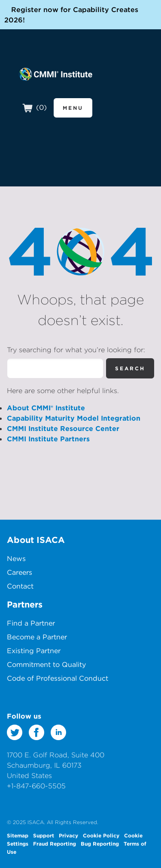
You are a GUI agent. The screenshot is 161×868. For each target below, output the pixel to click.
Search (130, 368)
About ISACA (36, 540)
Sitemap (18, 835)
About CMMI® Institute (46, 408)
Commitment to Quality (46, 664)
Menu (73, 108)
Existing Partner (34, 651)
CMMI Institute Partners (48, 439)
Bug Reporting (100, 843)
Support (44, 835)
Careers (20, 572)
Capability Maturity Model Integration (74, 418)
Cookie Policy (101, 835)
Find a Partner (31, 623)
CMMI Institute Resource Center (63, 428)
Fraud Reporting (55, 843)
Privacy (68, 835)
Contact (20, 586)
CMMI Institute (56, 74)
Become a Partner (37, 637)
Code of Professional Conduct (58, 678)
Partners (25, 604)
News (16, 558)
